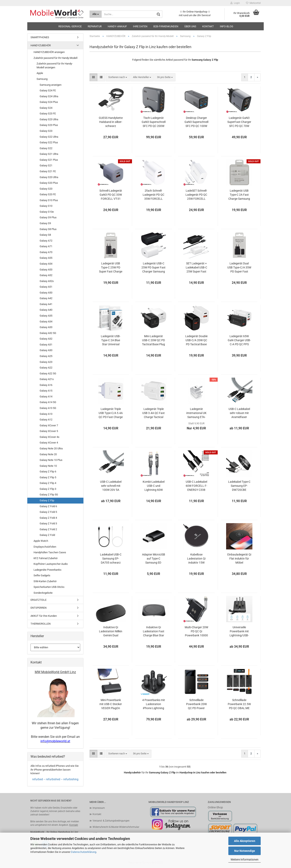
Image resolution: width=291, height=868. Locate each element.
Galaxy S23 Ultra (49, 119)
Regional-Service (70, 26)
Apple (40, 73)
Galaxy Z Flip (47, 500)
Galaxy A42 (46, 298)
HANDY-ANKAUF (117, 26)
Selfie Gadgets (42, 575)
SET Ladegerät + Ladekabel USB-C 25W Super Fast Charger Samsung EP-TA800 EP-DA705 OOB (196, 268)
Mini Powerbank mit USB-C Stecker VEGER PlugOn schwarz (111, 704)
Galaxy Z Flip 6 (48, 471)
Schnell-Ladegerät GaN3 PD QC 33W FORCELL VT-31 (111, 195)
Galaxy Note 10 (48, 466)
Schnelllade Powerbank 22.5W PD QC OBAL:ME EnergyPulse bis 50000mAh (239, 704)
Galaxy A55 (46, 258)
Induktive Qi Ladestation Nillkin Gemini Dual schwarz (111, 631)
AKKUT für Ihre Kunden (44, 616)
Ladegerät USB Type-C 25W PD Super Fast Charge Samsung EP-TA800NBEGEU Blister (111, 268)
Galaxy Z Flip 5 (48, 477)
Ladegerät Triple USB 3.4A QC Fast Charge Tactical (153, 413)
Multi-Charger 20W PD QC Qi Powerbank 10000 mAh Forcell (196, 631)
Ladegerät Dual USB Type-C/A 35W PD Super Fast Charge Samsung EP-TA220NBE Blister (239, 268)
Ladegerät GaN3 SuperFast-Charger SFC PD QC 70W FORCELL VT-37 (239, 122)
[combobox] (118, 77)
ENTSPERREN (38, 608)
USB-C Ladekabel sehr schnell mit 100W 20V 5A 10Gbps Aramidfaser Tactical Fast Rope (111, 486)
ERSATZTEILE (38, 600)
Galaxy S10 (46, 206)
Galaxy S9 (45, 223)
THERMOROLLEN (41, 624)
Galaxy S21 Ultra (49, 154)
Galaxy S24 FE (48, 90)
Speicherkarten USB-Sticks (49, 587)
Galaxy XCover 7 (49, 425)
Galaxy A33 (46, 327)
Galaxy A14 (46, 397)
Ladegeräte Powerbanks (47, 570)
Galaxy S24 (46, 108)
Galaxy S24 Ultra (49, 96)
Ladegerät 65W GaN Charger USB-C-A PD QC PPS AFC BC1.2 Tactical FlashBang (239, 340)
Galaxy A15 (46, 391)
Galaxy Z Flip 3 (48, 489)
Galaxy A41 (46, 304)
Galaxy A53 (46, 270)
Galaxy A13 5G (48, 408)
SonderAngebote (43, 593)
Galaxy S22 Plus (49, 142)
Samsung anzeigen (51, 85)
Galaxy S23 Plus (49, 125)
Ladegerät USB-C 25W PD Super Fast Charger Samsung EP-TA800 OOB (153, 268)
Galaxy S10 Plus (49, 200)
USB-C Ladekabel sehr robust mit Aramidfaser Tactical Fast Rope (239, 413)
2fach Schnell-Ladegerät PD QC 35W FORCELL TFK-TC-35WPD (153, 195)
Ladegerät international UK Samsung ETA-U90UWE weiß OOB (196, 413)
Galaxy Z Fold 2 (48, 529)
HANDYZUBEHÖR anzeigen (49, 52)
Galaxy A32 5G (48, 333)
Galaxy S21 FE (48, 171)
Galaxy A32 (46, 339)
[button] (93, 77)
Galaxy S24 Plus (49, 102)
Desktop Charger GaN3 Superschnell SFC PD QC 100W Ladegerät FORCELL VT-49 (196, 122)
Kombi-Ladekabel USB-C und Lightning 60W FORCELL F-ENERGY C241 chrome (154, 486)
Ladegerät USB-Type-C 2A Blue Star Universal (111, 340)
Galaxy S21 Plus (49, 160)
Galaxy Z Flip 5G (49, 495)
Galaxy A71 (46, 246)
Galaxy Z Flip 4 (48, 483)
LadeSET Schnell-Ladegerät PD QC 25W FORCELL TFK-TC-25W (196, 195)
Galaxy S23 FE (48, 114)
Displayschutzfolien (45, 547)
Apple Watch (41, 541)
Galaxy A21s (47, 379)
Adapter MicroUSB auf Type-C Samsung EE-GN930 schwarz (154, 559)
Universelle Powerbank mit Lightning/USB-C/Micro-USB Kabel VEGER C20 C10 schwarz (239, 631)
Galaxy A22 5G (48, 373)
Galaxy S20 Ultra (49, 177)
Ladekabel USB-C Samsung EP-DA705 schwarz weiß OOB (111, 559)
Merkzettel (253, 3)
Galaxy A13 (46, 414)
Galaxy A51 (46, 287)
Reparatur (95, 26)
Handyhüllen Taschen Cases (50, 552)
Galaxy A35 (46, 316)
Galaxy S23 (46, 131)
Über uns (190, 26)
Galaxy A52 (46, 275)
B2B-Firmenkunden (166, 26)
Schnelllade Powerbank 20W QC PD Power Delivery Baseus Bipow (196, 704)
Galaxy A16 (46, 385)
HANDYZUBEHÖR (41, 45)
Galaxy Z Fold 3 (48, 523)
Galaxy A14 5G (48, 402)
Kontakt (208, 26)
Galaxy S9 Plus (48, 217)
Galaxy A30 (46, 350)
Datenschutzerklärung (84, 852)
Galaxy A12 (46, 420)
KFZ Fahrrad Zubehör (46, 558)
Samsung (42, 79)
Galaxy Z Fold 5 (48, 512)
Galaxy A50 (46, 293)
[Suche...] (96, 14)
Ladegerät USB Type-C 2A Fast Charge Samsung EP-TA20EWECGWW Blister (239, 195)
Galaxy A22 (46, 368)
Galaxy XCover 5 (49, 431)
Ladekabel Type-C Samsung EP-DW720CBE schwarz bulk (239, 486)
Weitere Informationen (245, 860)
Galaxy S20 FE (48, 194)
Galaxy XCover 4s (50, 437)
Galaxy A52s (47, 281)
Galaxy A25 (46, 356)
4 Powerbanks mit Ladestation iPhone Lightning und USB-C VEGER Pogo (153, 704)
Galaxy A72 (46, 241)
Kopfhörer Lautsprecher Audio (51, 564)
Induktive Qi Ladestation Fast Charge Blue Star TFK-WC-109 (154, 631)
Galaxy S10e (47, 212)
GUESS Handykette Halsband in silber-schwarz (111, 122)
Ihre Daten (140, 26)
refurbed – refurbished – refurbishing (55, 779)
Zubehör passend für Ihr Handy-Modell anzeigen (55, 65)
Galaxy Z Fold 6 (48, 506)
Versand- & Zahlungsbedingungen (111, 821)
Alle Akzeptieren (245, 841)
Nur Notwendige (245, 851)
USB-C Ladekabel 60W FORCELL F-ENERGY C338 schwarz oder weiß (196, 486)
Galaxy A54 (46, 264)
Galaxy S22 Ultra (49, 137)
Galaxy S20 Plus (49, 183)
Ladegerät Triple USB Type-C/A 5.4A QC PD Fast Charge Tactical (111, 413)
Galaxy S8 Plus (48, 229)
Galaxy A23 (46, 362)
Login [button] (235, 3)
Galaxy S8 (45, 235)
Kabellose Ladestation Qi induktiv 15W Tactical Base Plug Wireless (196, 559)
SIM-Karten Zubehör (45, 581)
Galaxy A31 (46, 345)
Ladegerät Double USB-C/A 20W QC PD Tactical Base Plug (196, 340)
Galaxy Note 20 (48, 454)
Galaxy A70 (46, 252)
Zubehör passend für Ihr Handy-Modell (55, 58)
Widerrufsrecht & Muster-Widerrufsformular (116, 827)
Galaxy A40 (46, 310)
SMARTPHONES (40, 37)
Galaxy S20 (46, 189)
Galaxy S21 (46, 165)
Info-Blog (227, 26)
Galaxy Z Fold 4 (48, 518)
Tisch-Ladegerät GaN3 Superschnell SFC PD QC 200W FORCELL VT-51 (154, 122)
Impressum (99, 808)
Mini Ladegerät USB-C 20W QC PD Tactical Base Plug (153, 340)
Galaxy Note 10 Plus (51, 460)
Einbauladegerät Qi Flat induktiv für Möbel (239, 559)
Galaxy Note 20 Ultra (51, 448)
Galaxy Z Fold (47, 535)
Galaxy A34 (46, 322)
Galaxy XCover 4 (49, 443)
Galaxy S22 (46, 148)
